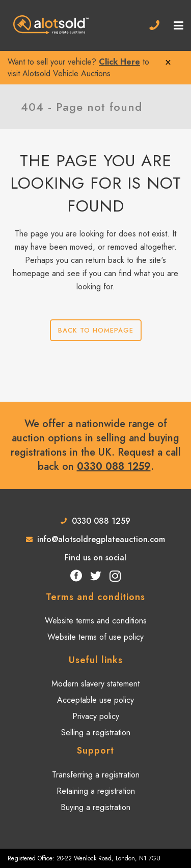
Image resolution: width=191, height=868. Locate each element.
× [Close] (168, 62)
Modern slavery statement (95, 684)
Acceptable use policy (95, 700)
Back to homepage (96, 330)
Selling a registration (96, 733)
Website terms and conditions (96, 621)
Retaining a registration (96, 791)
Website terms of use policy (95, 637)
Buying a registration (95, 807)
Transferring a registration (96, 775)
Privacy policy (96, 716)
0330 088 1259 (114, 467)
